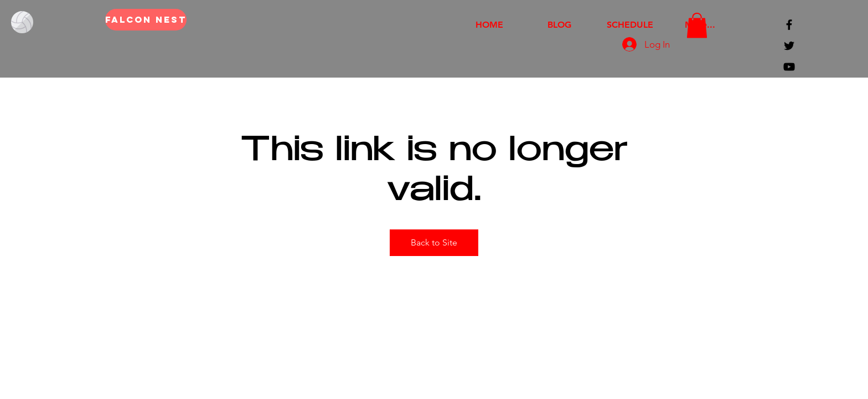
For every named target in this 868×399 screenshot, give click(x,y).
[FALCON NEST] (146, 20)
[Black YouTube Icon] (789, 67)
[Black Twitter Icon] (789, 46)
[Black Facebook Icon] (789, 25)
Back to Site (434, 242)
